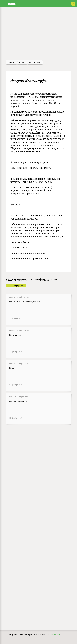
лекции (21, 62)
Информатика (34, 62)
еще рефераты (16, 286)
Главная (11, 62)
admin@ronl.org (56, 635)
